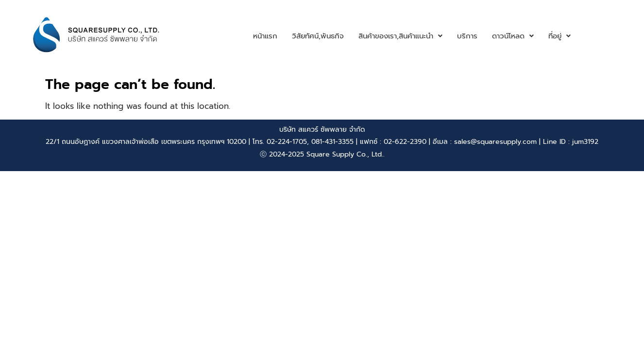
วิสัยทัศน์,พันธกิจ (318, 36)
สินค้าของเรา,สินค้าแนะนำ (400, 36)
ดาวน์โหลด (513, 36)
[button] (400, 36)
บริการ (467, 36)
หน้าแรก (265, 36)
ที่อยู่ (559, 36)
